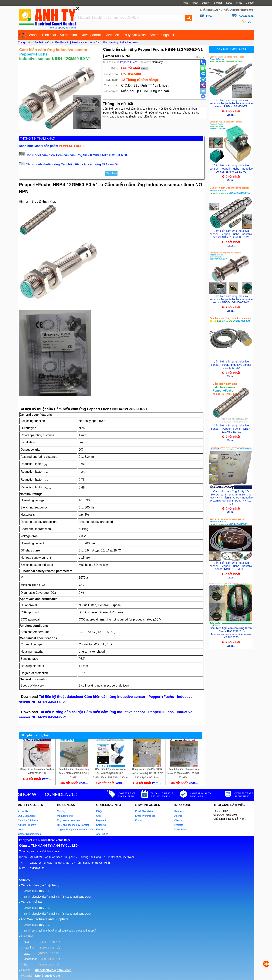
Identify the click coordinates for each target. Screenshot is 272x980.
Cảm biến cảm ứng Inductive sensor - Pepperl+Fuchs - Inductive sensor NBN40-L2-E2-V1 (231, 167)
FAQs (99, 811)
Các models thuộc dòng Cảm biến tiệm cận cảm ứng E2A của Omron (75, 164)
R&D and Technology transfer (73, 825)
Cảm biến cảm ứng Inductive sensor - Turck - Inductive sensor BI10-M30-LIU (231, 361)
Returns (100, 829)
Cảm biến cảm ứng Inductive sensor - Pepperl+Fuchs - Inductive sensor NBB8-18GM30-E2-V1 (231, 297)
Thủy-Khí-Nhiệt (134, 35)
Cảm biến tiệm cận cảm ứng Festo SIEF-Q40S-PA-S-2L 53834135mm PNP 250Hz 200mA (110, 773)
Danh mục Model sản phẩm (52, 146)
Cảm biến (112, 35)
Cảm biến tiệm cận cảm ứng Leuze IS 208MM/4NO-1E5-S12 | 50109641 (184, 773)
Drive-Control (91, 35)
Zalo (26, 942)
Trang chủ (24, 42)
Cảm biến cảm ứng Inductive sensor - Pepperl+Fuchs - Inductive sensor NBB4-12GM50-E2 (231, 103)
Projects (179, 825)
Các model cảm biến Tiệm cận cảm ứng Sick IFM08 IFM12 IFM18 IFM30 (76, 155)
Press (239, 3)
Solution (218, 3)
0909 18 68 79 (41, 891)
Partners (179, 811)
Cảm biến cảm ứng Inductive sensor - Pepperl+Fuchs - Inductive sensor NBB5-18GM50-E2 (231, 562)
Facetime (29, 948)
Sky (26, 965)
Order (99, 816)
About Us (23, 811)
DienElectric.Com (47, 976)
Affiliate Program (27, 825)
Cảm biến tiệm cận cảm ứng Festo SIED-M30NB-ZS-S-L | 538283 (74, 773)
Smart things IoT (162, 35)
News (229, 3)
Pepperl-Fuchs (129, 62)
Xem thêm (112, 173)
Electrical (49, 35)
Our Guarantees (27, 816)
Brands (33, 35)
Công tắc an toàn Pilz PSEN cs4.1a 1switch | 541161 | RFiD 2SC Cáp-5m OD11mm (147, 773)
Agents (178, 816)
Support (206, 3)
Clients (178, 820)
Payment (101, 820)
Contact (250, 3)
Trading (61, 811)
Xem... (231, 114)
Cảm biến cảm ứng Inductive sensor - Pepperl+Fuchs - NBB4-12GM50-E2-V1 (231, 426)
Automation (68, 35)
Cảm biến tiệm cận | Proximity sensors (70, 42)
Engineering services (68, 820)
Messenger (30, 959)
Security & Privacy (28, 820)
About (195, 3)
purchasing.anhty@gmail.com (49, 931)
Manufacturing (65, 816)
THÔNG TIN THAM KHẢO (37, 139)
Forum (139, 820)
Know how (180, 829)
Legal (21, 829)
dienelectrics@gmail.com (46, 897)
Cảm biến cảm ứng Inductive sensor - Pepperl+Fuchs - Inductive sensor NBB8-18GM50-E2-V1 (231, 232)
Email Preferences (145, 816)
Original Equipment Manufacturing (76, 829)
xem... (145, 68)
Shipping (101, 825)
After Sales (102, 834)
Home (185, 3)
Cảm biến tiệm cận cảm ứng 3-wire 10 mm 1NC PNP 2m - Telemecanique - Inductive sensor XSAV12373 (231, 629)
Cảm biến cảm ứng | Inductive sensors (118, 42)
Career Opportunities (29, 834)
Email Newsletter (144, 811)
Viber (27, 953)
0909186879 (246, 16)
